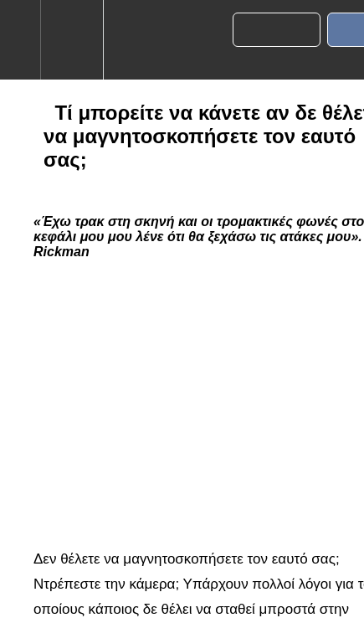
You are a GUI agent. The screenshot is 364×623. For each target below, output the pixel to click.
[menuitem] (72, 40)
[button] (20, 40)
